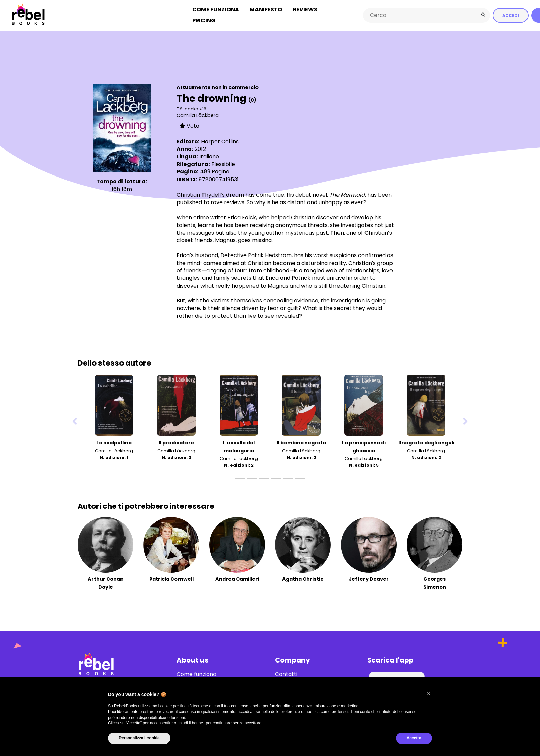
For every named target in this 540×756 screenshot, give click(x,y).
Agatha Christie (303, 579)
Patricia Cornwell (171, 579)
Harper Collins (220, 141)
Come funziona (216, 10)
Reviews (305, 10)
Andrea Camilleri (237, 579)
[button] (429, 694)
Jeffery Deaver (369, 579)
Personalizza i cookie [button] (139, 738)
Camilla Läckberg (198, 115)
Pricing (204, 20)
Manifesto (266, 10)
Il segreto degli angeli (426, 443)
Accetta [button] (414, 738)
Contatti (286, 674)
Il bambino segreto (301, 443)
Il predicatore (176, 443)
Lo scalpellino (114, 443)
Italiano (209, 156)
